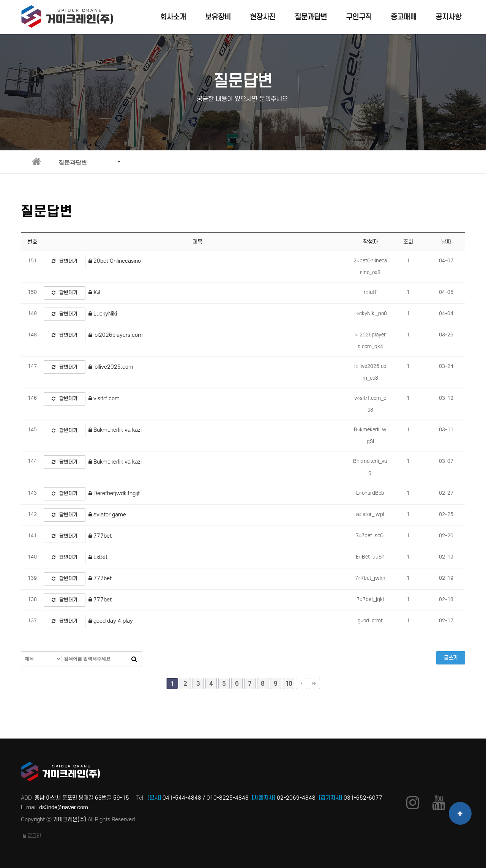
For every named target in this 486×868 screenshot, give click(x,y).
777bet (100, 536)
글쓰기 (451, 658)
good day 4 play (111, 621)
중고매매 (404, 17)
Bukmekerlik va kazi (115, 430)
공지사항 (448, 17)
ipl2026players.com (116, 335)
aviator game (107, 514)
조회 (408, 242)
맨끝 (314, 683)
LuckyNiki (103, 314)
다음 (301, 683)
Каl (94, 292)
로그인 (32, 836)
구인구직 (359, 17)
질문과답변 (311, 17)
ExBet (98, 557)
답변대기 (65, 261)
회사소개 (173, 17)
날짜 (446, 242)
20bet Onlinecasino (115, 261)
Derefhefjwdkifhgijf (114, 493)
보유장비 (218, 17)
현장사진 (263, 17)
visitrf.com (104, 398)
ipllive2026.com (111, 367)
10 (289, 683)
